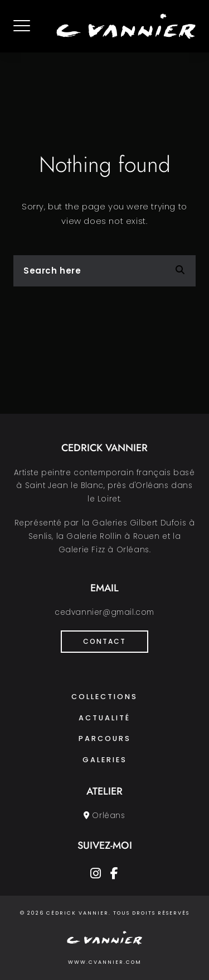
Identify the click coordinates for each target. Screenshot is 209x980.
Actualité (104, 718)
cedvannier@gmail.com (104, 612)
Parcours (105, 738)
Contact (104, 641)
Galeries (105, 760)
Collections (104, 697)
